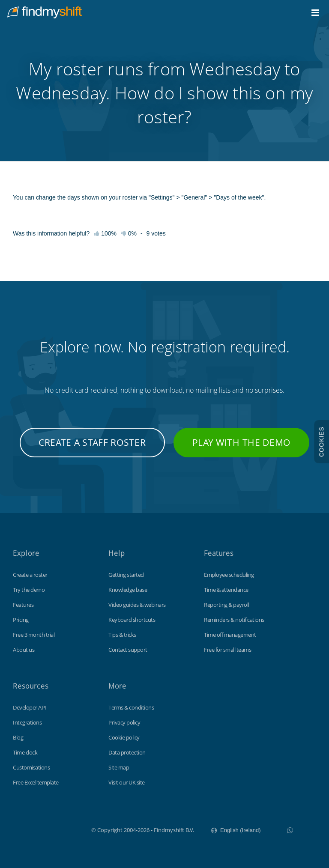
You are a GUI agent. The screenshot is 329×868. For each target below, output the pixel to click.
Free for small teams (227, 650)
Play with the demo (242, 442)
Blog (18, 737)
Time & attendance (226, 590)
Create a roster (30, 575)
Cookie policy (124, 737)
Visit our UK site (127, 782)
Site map (119, 767)
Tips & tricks (122, 635)
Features (23, 605)
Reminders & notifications (234, 620)
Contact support (128, 650)
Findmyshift (48, 829)
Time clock (25, 752)
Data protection (127, 752)
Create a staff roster (92, 442)
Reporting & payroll (227, 605)
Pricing (21, 620)
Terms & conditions (131, 707)
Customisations (31, 767)
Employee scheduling (229, 575)
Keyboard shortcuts (132, 620)
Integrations (27, 722)
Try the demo (29, 590)
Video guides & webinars (137, 605)
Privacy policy (124, 722)
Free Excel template (36, 782)
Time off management (230, 635)
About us (24, 650)
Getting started (126, 575)
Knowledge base (128, 590)
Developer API (30, 707)
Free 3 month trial (34, 635)
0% (129, 233)
